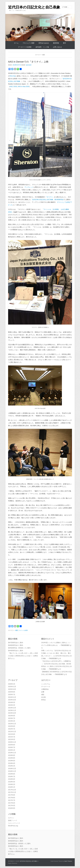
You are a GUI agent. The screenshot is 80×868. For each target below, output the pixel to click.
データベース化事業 (25, 47)
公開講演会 (45, 689)
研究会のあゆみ (44, 43)
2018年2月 (12, 784)
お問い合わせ (57, 47)
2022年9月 (12, 726)
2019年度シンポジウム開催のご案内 (53, 643)
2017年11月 (12, 792)
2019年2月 (12, 766)
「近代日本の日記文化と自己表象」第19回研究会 (47, 200)
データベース (46, 687)
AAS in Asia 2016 (23, 87)
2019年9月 (12, 755)
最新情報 (56, 43)
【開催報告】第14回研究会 (50, 672)
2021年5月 (12, 739)
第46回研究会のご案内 (16, 645)
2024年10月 (12, 700)
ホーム (16, 43)
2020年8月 (12, 745)
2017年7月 (12, 800)
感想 (17, 630)
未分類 (43, 697)
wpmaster (29, 65)
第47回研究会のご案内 (16, 643)
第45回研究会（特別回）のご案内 (19, 648)
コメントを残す (23, 630)
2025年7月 (12, 695)
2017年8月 (12, 798)
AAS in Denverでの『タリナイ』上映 (28, 62)
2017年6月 (12, 803)
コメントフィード (14, 823)
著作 (64, 43)
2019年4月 (12, 763)
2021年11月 (12, 732)
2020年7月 (12, 747)
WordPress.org (13, 826)
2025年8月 (12, 692)
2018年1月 (12, 787)
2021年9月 (12, 734)
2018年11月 (12, 771)
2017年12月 (12, 790)
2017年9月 (12, 795)
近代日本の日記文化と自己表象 (34, 7)
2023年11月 (12, 710)
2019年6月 (12, 761)
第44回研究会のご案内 (16, 651)
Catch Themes (68, 861)
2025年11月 (12, 687)
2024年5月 (12, 702)
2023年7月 (12, 718)
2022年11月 (12, 724)
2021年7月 (12, 737)
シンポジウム (46, 684)
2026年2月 (12, 684)
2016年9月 (12, 808)
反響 (43, 692)
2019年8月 (12, 758)
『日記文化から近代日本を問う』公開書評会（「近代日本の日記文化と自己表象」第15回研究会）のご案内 (56, 664)
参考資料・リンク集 (42, 47)
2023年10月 (12, 713)
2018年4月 (12, 782)
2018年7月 (12, 777)
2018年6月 (12, 779)
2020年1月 (12, 750)
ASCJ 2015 (13, 87)
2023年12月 (12, 708)
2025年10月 (12, 689)
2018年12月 (12, 769)
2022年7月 (12, 729)
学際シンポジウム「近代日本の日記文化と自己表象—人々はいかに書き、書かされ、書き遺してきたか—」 (56, 653)
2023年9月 (12, 716)
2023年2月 (12, 721)
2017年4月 (12, 806)
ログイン (11, 818)
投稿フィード (13, 820)
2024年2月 (12, 705)
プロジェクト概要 (28, 43)
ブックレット (29, 187)
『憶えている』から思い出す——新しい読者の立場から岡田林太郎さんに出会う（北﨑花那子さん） (23, 656)
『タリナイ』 (50, 197)
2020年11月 (12, 742)
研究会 (43, 700)
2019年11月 (12, 753)
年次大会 (13, 76)
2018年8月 (12, 774)
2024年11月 (12, 697)
